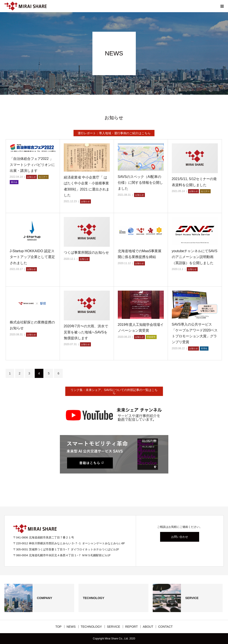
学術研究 (151, 337)
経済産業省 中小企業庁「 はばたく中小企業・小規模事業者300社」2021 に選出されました (87, 186)
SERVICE (114, 627)
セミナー (43, 177)
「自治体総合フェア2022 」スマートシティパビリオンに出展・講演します (32, 165)
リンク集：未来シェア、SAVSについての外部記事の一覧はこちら (114, 391)
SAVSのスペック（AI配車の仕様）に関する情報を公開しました (140, 183)
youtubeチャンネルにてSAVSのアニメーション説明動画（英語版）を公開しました (195, 257)
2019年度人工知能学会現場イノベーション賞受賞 (141, 328)
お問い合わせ (180, 537)
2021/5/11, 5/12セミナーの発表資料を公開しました (194, 182)
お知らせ (31, 177)
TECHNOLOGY (91, 627)
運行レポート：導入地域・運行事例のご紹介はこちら (114, 133)
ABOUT (148, 627)
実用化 (204, 348)
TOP (58, 627)
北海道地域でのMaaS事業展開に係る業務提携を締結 (140, 254)
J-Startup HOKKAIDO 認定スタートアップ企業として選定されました (32, 257)
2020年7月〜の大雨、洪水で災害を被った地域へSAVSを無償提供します (86, 332)
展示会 (14, 182)
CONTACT (165, 627)
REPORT (131, 627)
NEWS (71, 627)
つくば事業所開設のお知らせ (86, 252)
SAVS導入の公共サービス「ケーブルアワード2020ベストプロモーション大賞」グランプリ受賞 (195, 333)
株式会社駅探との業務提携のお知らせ (32, 325)
